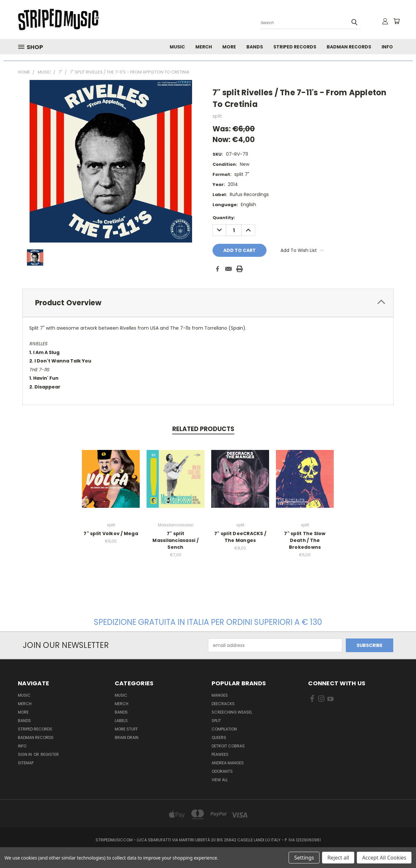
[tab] (208, 303)
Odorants (222, 771)
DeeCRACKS (223, 704)
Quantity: (224, 218)
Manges (220, 695)
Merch (204, 47)
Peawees (220, 754)
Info (387, 47)
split (216, 721)
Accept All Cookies (384, 858)
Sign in (25, 754)
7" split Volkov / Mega (111, 533)
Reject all (338, 858)
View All (220, 780)
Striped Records (295, 47)
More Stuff (126, 729)
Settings (304, 858)
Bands (255, 47)
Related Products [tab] (203, 429)
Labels (121, 721)
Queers (219, 737)
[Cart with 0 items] (396, 21)
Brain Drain (127, 737)
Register (50, 754)
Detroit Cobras (228, 746)
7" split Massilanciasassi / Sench (176, 540)
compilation (224, 729)
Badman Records (349, 47)
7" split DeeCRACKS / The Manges (240, 537)
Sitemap (26, 763)
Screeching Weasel (232, 712)
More (229, 47)
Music (177, 47)
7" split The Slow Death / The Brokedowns (305, 540)
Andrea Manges (228, 763)
